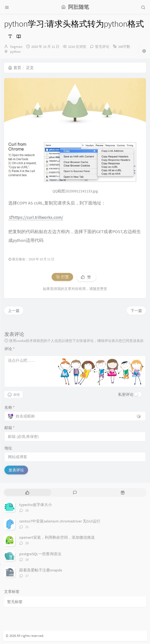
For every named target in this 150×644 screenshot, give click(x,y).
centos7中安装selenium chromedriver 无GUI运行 (60, 521)
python (15, 52)
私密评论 (126, 394)
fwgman (16, 47)
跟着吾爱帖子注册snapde (41, 570)
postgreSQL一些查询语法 (40, 554)
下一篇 (136, 311)
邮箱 (9, 428)
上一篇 (14, 311)
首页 (15, 68)
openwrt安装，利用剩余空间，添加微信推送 (57, 537)
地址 (8, 448)
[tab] (27, 492)
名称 (9, 407)
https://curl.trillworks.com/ (36, 217)
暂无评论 (102, 47)
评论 (9, 349)
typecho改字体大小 (36, 505)
